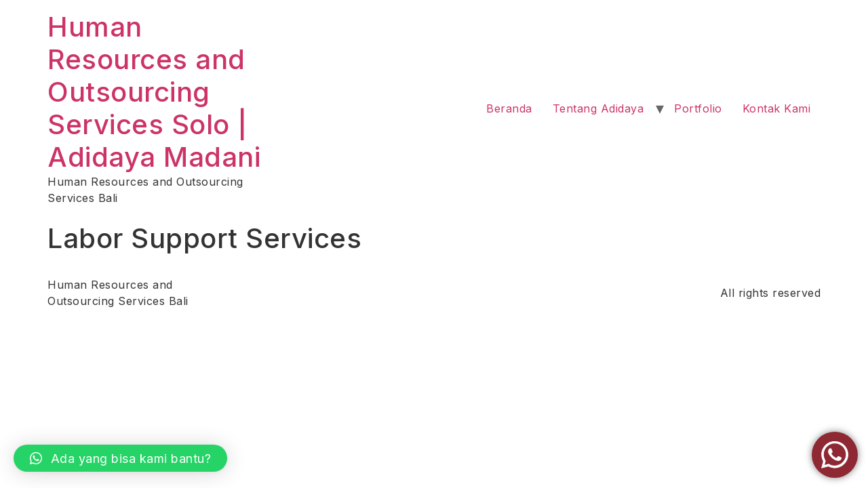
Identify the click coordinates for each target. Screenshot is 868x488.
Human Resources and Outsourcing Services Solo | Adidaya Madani (154, 92)
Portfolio (698, 108)
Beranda (509, 108)
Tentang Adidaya (598, 108)
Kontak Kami (777, 108)
